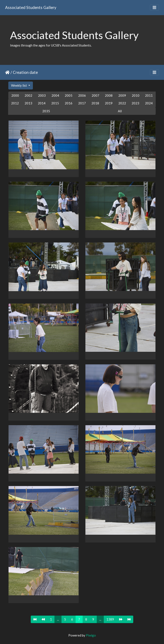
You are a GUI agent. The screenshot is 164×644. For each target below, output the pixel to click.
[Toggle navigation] (154, 8)
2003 (42, 95)
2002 (28, 95)
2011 (149, 95)
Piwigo (91, 635)
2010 (136, 95)
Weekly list (19, 85)
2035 (46, 111)
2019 (109, 103)
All (120, 111)
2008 (109, 95)
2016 (69, 103)
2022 (122, 103)
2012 (15, 103)
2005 (69, 95)
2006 (82, 95)
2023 (135, 103)
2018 (95, 103)
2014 (42, 103)
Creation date (25, 72)
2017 (82, 103)
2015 (55, 103)
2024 (149, 103)
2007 (95, 95)
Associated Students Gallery (31, 7)
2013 (28, 103)
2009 (122, 95)
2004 (55, 95)
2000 (15, 95)
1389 (110, 619)
